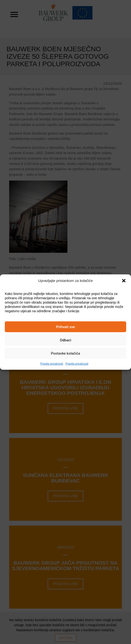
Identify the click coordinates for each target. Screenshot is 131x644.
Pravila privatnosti (52, 364)
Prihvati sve (65, 327)
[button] (124, 281)
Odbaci (66, 340)
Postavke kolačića (65, 353)
